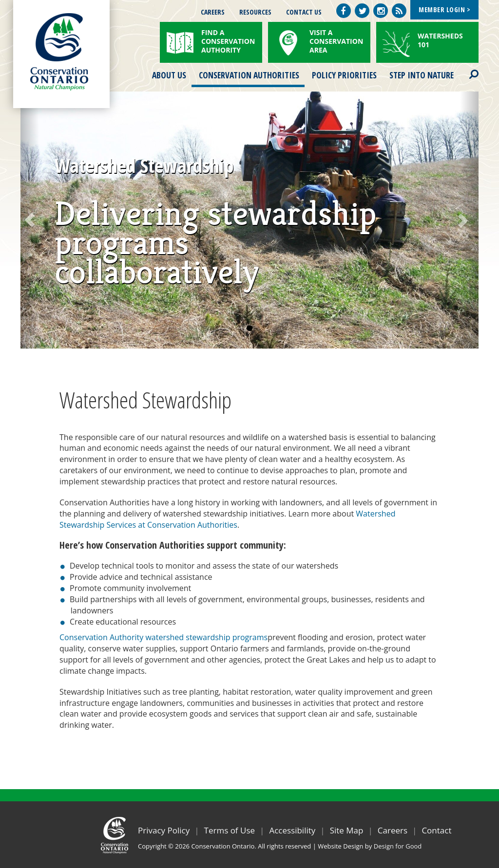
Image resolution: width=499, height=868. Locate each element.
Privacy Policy (164, 830)
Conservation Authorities (249, 75)
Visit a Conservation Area (336, 41)
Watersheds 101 (440, 40)
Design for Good (398, 846)
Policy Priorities (344, 75)
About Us (169, 75)
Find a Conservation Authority (228, 41)
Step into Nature (422, 75)
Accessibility (292, 830)
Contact (436, 830)
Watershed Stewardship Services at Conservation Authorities (227, 519)
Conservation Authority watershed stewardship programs (163, 637)
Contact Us (304, 12)
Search (465, 68)
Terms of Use (230, 830)
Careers (213, 12)
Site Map (347, 830)
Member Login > (444, 9)
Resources (255, 12)
